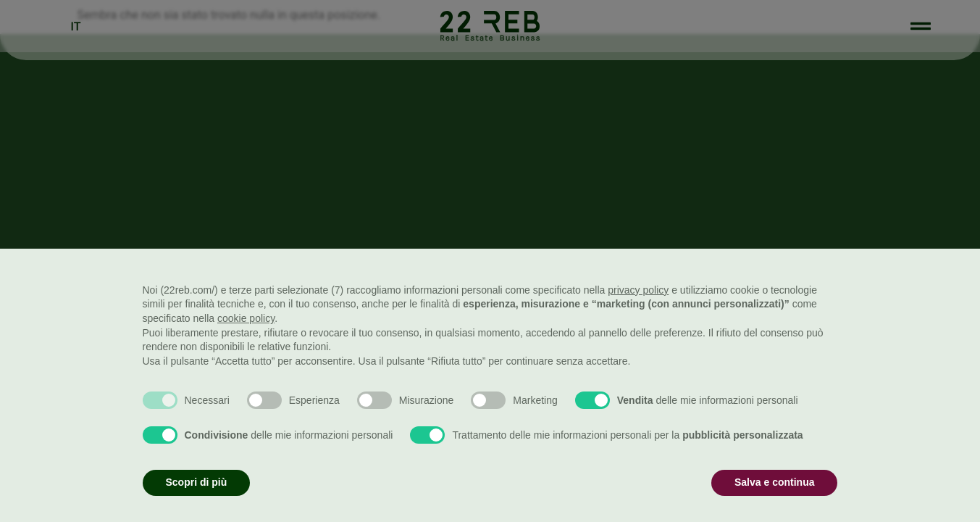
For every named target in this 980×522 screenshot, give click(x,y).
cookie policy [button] (246, 318)
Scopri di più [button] (197, 482)
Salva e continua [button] (774, 482)
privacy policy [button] (638, 290)
